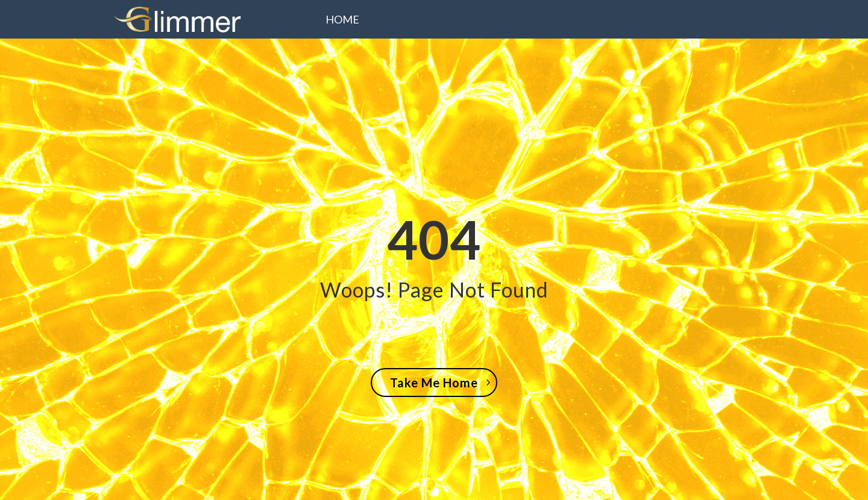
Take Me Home (434, 383)
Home (342, 20)
